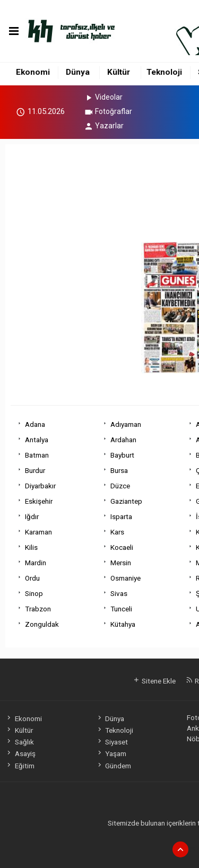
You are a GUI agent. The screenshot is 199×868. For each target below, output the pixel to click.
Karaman (38, 532)
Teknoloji (164, 72)
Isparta (121, 516)
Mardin (36, 563)
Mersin (121, 563)
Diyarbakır (40, 486)
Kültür (119, 72)
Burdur (35, 470)
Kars (117, 532)
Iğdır (32, 516)
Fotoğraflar (108, 111)
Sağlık (19, 742)
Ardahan (123, 440)
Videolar (103, 97)
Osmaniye (126, 578)
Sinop (34, 593)
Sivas (119, 593)
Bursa (119, 470)
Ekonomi (33, 72)
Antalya (37, 440)
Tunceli (121, 609)
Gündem (114, 766)
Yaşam (111, 753)
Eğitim (20, 766)
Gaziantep (126, 501)
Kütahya (123, 624)
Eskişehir (39, 501)
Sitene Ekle (154, 681)
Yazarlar (104, 126)
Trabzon (38, 609)
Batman (37, 455)
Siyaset (112, 742)
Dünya (78, 72)
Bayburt (122, 455)
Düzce (120, 486)
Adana (35, 424)
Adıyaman (126, 424)
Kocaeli (122, 547)
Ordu (32, 578)
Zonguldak (42, 624)
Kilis (31, 547)
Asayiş (20, 753)
